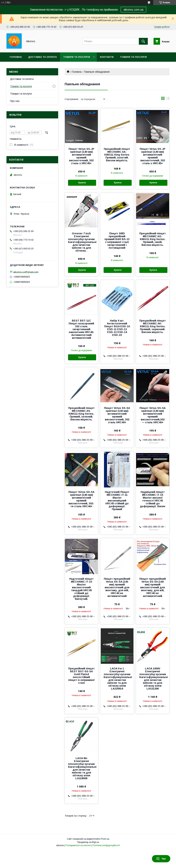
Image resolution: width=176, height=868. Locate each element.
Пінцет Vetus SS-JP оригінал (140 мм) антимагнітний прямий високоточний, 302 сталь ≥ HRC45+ (81, 156)
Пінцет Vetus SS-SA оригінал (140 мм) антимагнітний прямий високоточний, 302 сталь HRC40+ (117, 415)
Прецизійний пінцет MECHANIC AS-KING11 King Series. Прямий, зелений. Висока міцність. (81, 414)
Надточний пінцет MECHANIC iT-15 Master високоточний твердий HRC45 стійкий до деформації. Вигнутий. (81, 589)
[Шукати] (143, 41)
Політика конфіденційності (106, 845)
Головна (16, 57)
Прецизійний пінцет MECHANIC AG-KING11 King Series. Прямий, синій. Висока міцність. (153, 239)
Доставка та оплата (42, 57)
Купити (82, 183)
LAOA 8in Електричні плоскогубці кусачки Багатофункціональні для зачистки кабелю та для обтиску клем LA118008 (81, 768)
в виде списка (168, 99)
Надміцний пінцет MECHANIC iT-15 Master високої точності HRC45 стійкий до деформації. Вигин (153, 499)
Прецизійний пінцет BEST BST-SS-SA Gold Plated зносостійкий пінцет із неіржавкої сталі (81, 676)
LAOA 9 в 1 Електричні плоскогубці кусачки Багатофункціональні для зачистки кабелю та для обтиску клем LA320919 (117, 679)
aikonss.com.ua (133, 10)
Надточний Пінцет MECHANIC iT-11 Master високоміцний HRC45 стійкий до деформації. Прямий (117, 501)
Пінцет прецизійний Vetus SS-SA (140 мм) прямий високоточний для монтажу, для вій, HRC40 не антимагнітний (117, 587)
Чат (161, 859)
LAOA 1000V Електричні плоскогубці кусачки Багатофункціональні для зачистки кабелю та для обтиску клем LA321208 (153, 679)
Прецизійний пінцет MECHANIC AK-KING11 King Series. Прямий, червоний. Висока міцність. (153, 326)
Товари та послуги (77, 57)
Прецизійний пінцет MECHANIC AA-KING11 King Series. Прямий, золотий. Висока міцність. (117, 155)
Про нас (15, 101)
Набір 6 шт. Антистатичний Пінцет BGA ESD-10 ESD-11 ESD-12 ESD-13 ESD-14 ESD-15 (117, 328)
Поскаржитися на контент (78, 845)
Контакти (107, 57)
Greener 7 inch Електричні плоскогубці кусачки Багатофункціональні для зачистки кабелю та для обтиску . (81, 242)
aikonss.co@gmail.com (26, 272)
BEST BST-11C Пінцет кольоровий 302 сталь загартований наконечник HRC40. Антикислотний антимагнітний (81, 329)
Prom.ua (105, 839)
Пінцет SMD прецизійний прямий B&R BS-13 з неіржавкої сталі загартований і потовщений (117, 241)
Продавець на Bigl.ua (88, 842)
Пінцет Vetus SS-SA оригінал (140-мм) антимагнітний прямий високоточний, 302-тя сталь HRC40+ (81, 499)
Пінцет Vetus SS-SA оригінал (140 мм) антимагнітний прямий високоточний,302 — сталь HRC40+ (153, 415)
